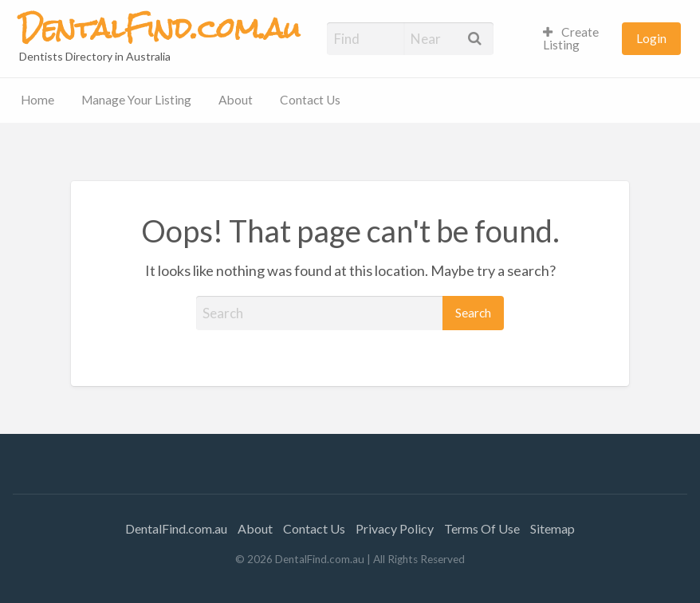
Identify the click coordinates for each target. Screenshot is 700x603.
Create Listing (571, 38)
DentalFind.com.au (176, 528)
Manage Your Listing (136, 100)
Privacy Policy (395, 528)
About (236, 100)
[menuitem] (576, 39)
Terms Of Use (482, 528)
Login (651, 38)
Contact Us (310, 100)
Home (37, 100)
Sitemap (553, 528)
